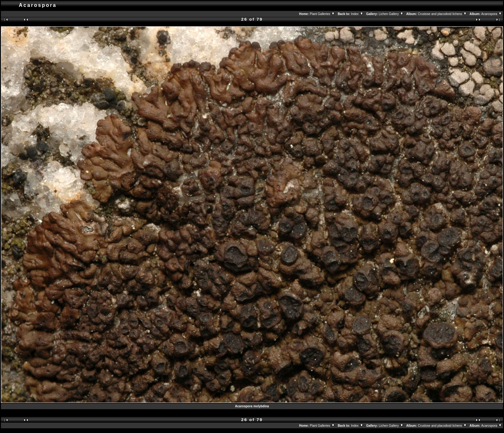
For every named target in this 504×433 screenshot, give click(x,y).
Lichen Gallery (391, 14)
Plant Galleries (322, 14)
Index (357, 14)
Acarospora (492, 14)
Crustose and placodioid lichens (442, 14)
